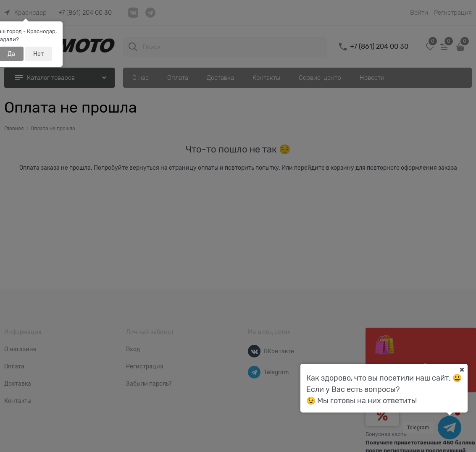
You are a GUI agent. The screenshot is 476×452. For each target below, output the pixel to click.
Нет (38, 54)
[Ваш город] (462, 370)
